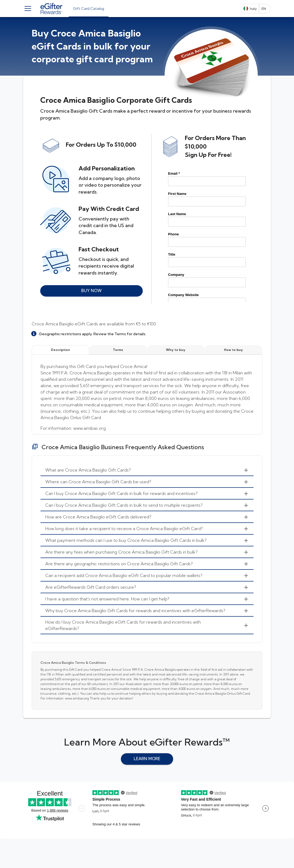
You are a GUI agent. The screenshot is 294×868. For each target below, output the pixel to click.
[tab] (89, 9)
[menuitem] (147, 470)
